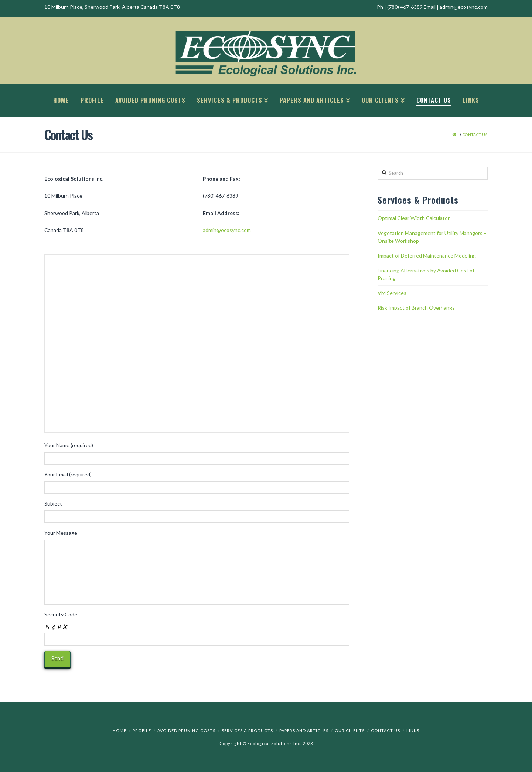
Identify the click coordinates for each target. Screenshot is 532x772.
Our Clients (350, 730)
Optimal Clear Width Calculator (414, 218)
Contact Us (386, 730)
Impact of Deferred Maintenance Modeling (427, 256)
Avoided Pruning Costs (186, 730)
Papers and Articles (304, 730)
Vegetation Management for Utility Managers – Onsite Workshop (432, 237)
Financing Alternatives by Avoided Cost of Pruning (426, 274)
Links (413, 730)
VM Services (392, 293)
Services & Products (247, 730)
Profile (142, 730)
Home (120, 730)
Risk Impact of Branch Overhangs (416, 308)
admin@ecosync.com (227, 230)
